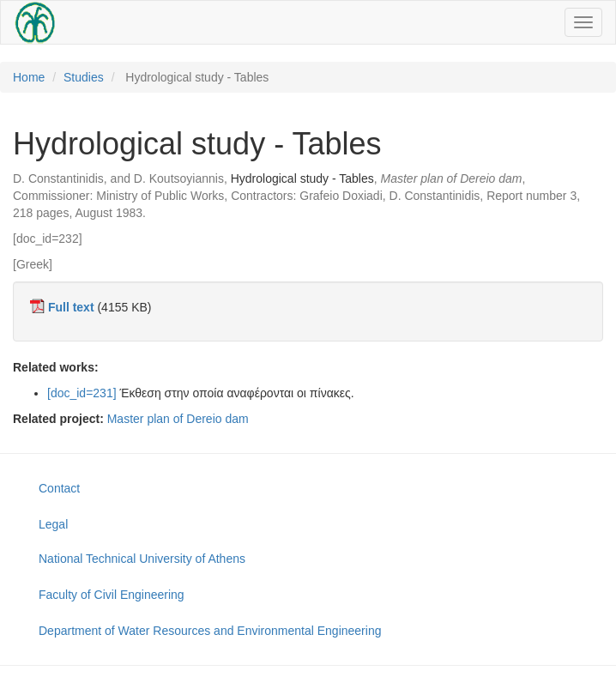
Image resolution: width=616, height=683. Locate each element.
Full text (71, 307)
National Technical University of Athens (142, 559)
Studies (84, 77)
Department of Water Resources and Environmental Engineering (210, 631)
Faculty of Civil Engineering (112, 595)
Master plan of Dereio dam (178, 419)
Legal (53, 524)
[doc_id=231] (82, 393)
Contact (59, 488)
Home (29, 77)
